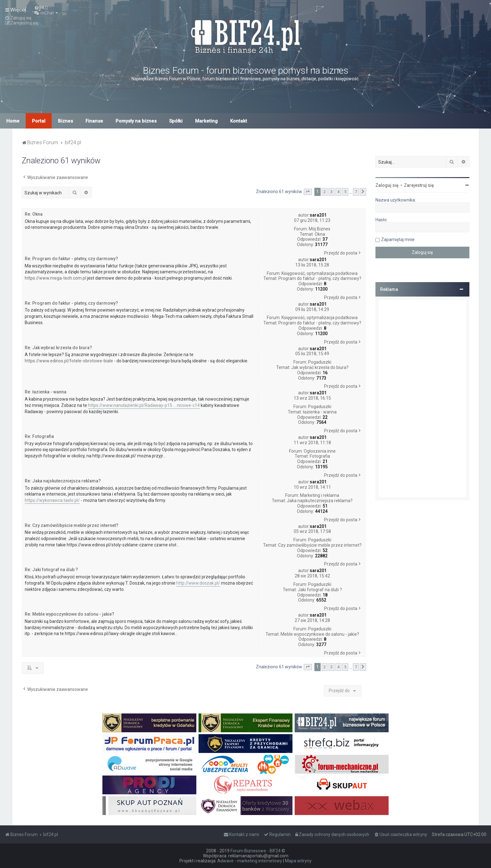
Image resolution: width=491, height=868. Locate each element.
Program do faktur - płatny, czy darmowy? (320, 278)
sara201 (318, 215)
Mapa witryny (298, 861)
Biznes (65, 121)
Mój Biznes (320, 229)
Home (13, 121)
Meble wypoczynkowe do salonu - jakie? (320, 634)
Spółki (176, 121)
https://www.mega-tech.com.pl (55, 278)
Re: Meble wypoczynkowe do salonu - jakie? (70, 614)
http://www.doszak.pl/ (198, 583)
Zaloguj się (387, 185)
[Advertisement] (422, 398)
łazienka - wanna (320, 412)
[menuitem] (41, 8)
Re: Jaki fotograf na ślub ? (51, 570)
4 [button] (338, 192)
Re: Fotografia (39, 436)
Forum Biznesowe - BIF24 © (258, 851)
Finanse (94, 121)
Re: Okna (34, 214)
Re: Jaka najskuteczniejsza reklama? (63, 481)
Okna (320, 234)
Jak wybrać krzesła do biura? (320, 367)
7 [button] (356, 192)
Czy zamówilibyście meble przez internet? (320, 545)
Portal (39, 121)
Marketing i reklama (320, 495)
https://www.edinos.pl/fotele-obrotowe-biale (69, 361)
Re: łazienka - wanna (46, 392)
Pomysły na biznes (136, 121)
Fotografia (320, 456)
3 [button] (331, 192)
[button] (308, 192)
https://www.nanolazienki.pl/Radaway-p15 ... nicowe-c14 (144, 405)
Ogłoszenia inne (320, 451)
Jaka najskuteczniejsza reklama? (320, 501)
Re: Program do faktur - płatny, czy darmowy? (71, 259)
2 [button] (325, 192)
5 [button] (345, 192)
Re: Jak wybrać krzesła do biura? (58, 348)
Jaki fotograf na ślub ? (320, 590)
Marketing (206, 121)
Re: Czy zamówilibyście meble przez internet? (72, 525)
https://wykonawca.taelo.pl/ (52, 500)
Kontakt (239, 121)
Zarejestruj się (419, 185)
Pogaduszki (320, 362)
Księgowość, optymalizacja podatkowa (320, 273)
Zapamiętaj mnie (398, 239)
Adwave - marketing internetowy (250, 861)
